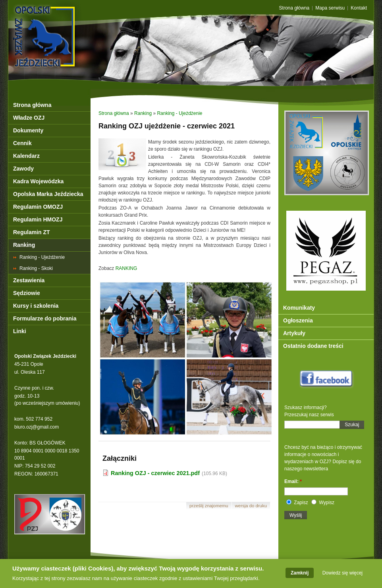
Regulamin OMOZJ (38, 207)
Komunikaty (299, 308)
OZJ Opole (79, 21)
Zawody (23, 169)
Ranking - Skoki (36, 268)
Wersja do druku (251, 506)
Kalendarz (26, 156)
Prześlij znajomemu (209, 506)
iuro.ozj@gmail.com (38, 427)
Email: (293, 481)
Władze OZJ (29, 118)
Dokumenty (28, 130)
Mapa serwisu (330, 8)
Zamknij (300, 574)
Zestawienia (29, 280)
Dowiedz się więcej (342, 574)
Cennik (22, 143)
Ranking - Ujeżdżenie (42, 257)
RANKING (126, 268)
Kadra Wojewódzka (38, 181)
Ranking (24, 245)
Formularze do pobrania (45, 318)
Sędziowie (27, 293)
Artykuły (294, 333)
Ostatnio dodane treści (313, 346)
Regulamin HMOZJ (38, 219)
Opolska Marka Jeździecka (48, 194)
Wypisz (323, 503)
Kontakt (359, 8)
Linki (20, 331)
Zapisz (297, 503)
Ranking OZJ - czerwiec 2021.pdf (155, 473)
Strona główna (294, 8)
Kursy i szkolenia (36, 306)
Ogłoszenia (298, 320)
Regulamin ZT (32, 232)
